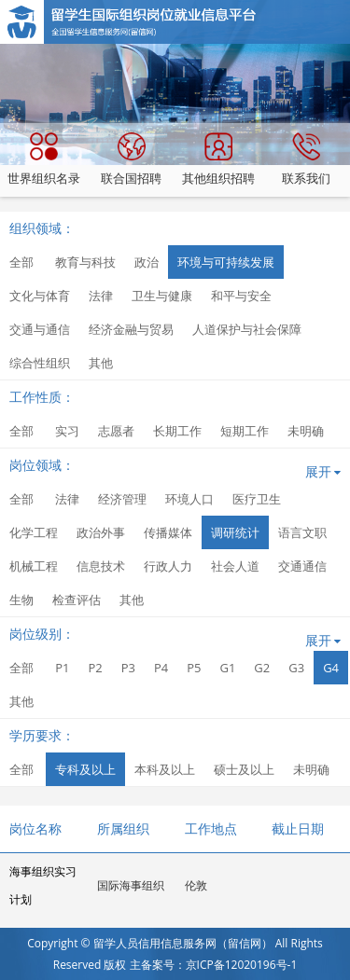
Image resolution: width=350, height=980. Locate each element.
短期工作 (245, 431)
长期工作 (177, 431)
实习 (67, 431)
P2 (95, 668)
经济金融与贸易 (131, 329)
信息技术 (101, 566)
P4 (161, 668)
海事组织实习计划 (43, 885)
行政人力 (168, 566)
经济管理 (122, 499)
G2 (262, 668)
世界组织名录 (44, 159)
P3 (128, 668)
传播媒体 (168, 532)
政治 (147, 262)
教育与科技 (85, 262)
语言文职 (302, 532)
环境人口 (189, 499)
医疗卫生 (257, 499)
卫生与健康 (162, 296)
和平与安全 (241, 296)
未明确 (306, 431)
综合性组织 (40, 363)
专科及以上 (85, 769)
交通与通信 (40, 329)
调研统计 (235, 532)
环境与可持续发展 (226, 262)
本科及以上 (165, 769)
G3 (296, 668)
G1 (227, 668)
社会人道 (235, 566)
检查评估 (77, 600)
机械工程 (34, 566)
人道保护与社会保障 (247, 329)
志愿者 (116, 431)
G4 (331, 668)
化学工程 (34, 532)
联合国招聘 (131, 159)
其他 (101, 363)
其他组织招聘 (218, 159)
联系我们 (306, 159)
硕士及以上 (244, 769)
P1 (62, 668)
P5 (194, 668)
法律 (101, 296)
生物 (21, 600)
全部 (21, 262)
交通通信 (302, 566)
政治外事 (101, 532)
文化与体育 (40, 296)
